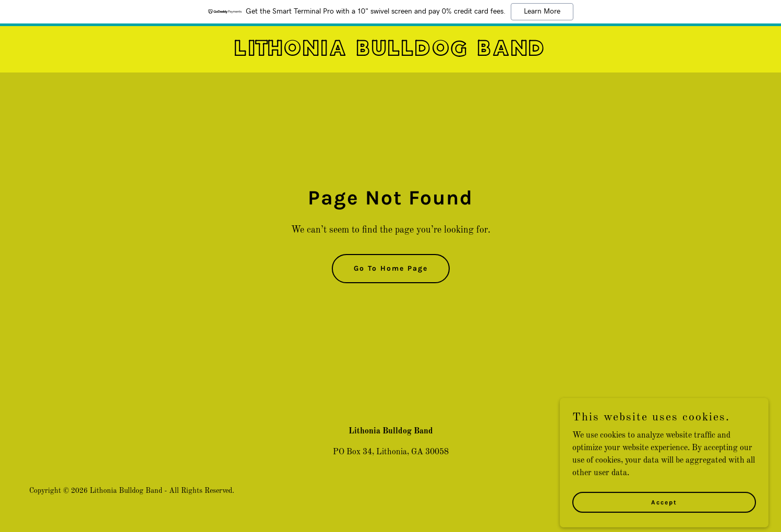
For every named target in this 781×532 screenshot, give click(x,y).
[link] (390, 54)
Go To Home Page (391, 268)
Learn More (542, 11)
